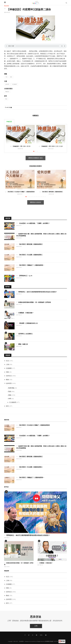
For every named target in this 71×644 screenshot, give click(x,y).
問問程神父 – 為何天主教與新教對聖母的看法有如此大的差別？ (37, 292)
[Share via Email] (11, 108)
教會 (7, 380)
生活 (7, 361)
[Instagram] (33, 635)
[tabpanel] (36, 138)
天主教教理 (14, 84)
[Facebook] (25, 635)
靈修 (10, 395)
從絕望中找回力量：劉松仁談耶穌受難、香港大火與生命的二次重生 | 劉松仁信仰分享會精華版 (41, 235)
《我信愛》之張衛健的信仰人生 (27, 323)
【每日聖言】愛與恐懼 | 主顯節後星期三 (51, 192)
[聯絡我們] (46, 635)
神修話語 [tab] (9, 122)
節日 (7, 406)
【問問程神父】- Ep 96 (24, 276)
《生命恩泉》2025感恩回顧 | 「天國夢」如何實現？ (33, 223)
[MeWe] (41, 635)
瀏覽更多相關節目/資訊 (35, 158)
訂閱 (36, 626)
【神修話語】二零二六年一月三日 (20, 146)
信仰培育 (7, 84)
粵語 (6, 99)
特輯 (7, 372)
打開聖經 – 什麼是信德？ (25, 313)
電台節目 (7, 6)
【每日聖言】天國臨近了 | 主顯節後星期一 (30, 265)
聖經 (10, 392)
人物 (7, 365)
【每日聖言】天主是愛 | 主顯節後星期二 (30, 255)
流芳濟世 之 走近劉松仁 (25, 334)
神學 (10, 399)
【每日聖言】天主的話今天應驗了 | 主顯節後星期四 (20, 192)
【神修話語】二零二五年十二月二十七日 (51, 146)
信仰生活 (9, 376)
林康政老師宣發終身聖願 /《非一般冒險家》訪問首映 (34, 302)
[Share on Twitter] (7, 108)
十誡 (6, 77)
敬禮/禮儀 (11, 388)
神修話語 (7, 92)
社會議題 (9, 368)
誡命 (11, 77)
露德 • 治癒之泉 (22, 344)
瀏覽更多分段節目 (36, 202)
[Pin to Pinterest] (9, 108)
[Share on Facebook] (5, 108)
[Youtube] (36, 635)
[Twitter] (29, 635)
